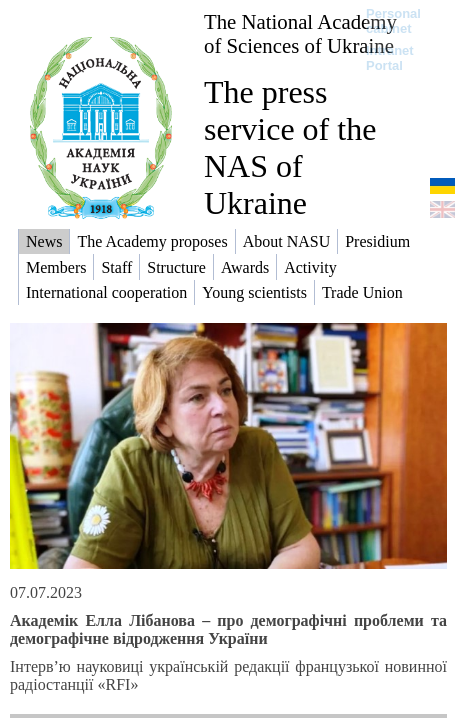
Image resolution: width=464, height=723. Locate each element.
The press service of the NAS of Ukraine (290, 147)
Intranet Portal (390, 58)
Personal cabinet (393, 21)
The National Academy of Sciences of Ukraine (300, 33)
